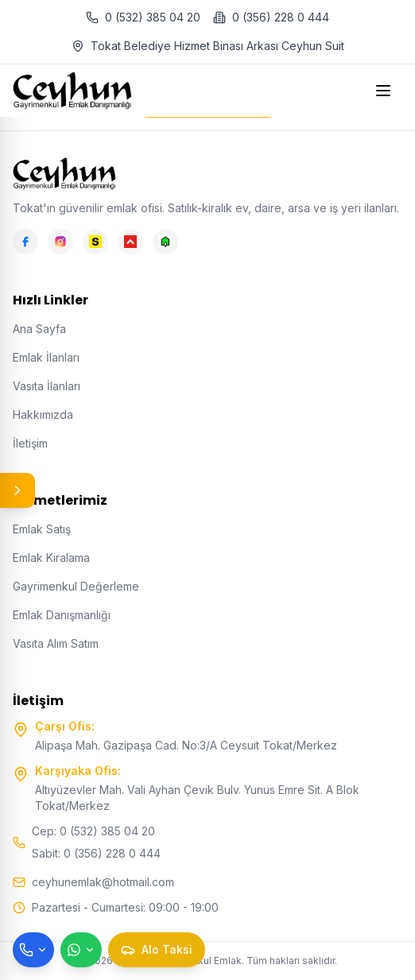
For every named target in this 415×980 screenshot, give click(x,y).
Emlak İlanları (46, 357)
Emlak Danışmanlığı (62, 615)
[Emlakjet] (165, 242)
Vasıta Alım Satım (56, 643)
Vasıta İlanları (47, 386)
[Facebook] (25, 242)
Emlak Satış (42, 529)
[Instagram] (60, 242)
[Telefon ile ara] (33, 950)
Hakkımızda (43, 414)
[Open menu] (385, 91)
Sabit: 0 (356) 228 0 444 (96, 853)
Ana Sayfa (39, 329)
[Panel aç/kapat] (17, 490)
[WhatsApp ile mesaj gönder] (81, 950)
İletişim (30, 443)
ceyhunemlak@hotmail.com (103, 882)
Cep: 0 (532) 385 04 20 (93, 831)
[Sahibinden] (95, 242)
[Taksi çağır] (157, 950)
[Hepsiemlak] (130, 242)
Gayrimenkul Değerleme (76, 586)
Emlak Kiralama (51, 558)
